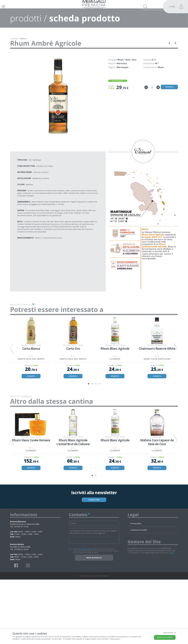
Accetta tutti (165, 637)
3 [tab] (96, 418)
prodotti (26, 23)
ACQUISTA (31, 409)
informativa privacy (85, 613)
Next (175, 368)
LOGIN (172, 7)
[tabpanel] (31, 368)
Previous (13, 368)
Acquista (166, 92)
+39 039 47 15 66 (21, 591)
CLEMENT (14, 43)
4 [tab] (99, 418)
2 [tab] (92, 418)
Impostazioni (169, 633)
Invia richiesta (94, 622)
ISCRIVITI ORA (94, 563)
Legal (172, 617)
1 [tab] (89, 418)
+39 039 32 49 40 (21, 614)
